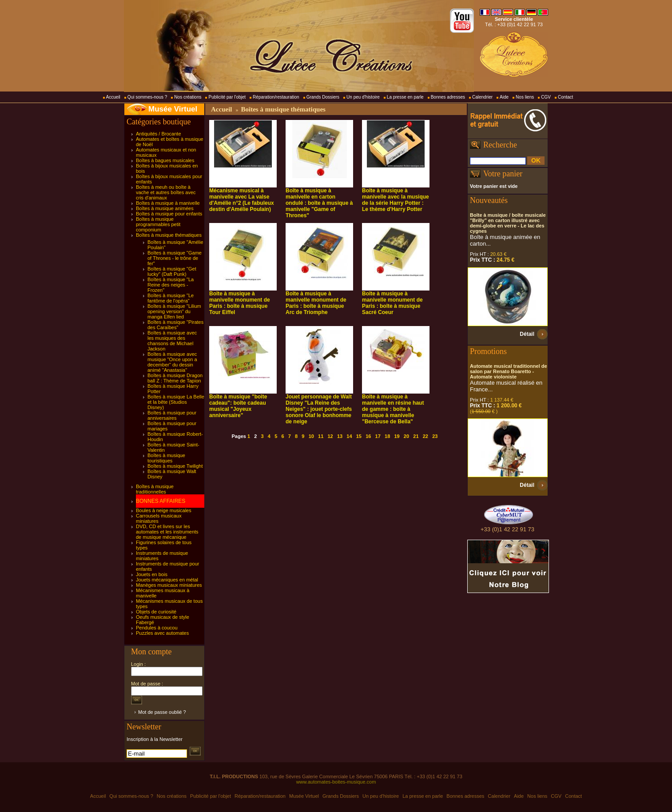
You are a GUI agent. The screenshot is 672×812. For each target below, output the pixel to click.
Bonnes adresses (448, 97)
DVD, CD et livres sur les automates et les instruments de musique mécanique (167, 532)
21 (416, 436)
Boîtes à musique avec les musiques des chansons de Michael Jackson (172, 341)
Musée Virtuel (173, 109)
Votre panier (503, 174)
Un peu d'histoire (363, 97)
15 (359, 436)
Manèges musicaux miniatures (169, 585)
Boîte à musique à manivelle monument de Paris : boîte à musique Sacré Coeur (392, 303)
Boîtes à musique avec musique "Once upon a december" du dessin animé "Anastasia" (172, 362)
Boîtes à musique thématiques (169, 235)
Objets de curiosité (156, 612)
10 (311, 436)
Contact (565, 97)
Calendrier (482, 97)
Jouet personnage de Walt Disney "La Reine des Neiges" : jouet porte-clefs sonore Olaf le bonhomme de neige (319, 409)
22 (425, 436)
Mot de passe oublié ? (162, 712)
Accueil (113, 97)
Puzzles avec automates (162, 633)
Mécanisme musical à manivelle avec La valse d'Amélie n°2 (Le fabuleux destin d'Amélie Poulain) (242, 200)
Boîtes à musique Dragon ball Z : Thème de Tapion (175, 378)
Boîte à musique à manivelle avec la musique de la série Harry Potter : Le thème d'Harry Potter (396, 200)
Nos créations (188, 97)
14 (349, 436)
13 (340, 436)
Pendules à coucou (157, 628)
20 (406, 436)
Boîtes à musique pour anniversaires (172, 415)
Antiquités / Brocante (159, 134)
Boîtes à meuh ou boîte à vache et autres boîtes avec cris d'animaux (166, 192)
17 (378, 436)
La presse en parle (405, 97)
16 (368, 436)
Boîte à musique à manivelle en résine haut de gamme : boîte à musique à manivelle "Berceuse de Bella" (393, 409)
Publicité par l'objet (227, 97)
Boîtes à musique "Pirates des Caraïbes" (175, 325)
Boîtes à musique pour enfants (169, 214)
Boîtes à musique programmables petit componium (158, 224)
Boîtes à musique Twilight (175, 466)
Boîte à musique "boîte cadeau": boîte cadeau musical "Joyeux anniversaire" (238, 406)
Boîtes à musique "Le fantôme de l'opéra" (171, 298)
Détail (527, 334)
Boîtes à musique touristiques (166, 458)
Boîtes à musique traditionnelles (155, 489)
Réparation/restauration (276, 97)
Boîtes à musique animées (165, 208)
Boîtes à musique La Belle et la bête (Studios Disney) (176, 402)
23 (435, 436)
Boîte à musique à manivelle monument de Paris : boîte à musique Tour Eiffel (240, 303)
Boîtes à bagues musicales (165, 160)
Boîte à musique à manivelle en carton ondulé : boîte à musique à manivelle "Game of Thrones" (319, 203)
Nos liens (525, 97)
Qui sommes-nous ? (147, 97)
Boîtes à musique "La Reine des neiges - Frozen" (171, 285)
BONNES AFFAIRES (161, 501)
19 (397, 436)
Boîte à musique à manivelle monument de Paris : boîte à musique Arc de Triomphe (316, 303)
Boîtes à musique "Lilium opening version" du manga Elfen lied (174, 311)
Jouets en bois (152, 574)
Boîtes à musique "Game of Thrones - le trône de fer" (175, 258)
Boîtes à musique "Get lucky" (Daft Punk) (172, 271)
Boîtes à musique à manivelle (168, 203)
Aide (504, 97)
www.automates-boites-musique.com (336, 782)
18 (387, 436)
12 (330, 436)
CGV (546, 97)
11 (321, 436)
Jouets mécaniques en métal (167, 580)
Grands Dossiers (323, 97)
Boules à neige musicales (164, 510)
